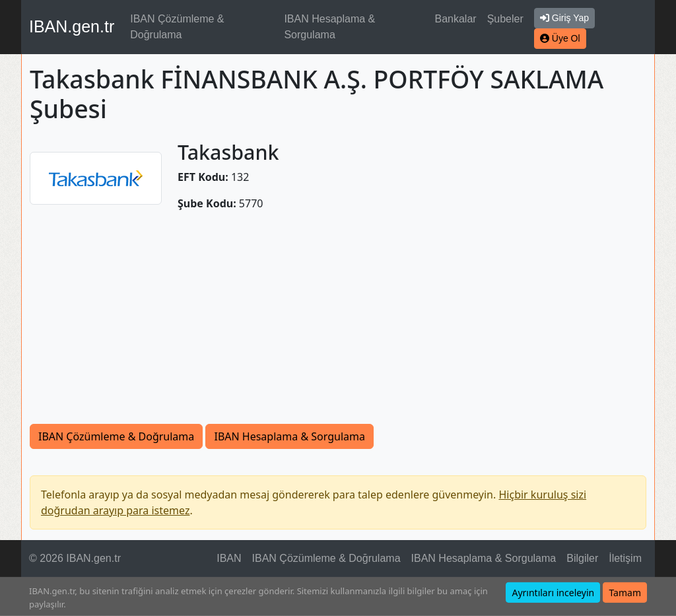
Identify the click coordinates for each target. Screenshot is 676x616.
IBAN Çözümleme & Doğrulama (177, 27)
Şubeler (505, 19)
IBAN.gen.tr (72, 26)
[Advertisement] (338, 325)
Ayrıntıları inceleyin (553, 593)
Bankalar (455, 19)
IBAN (229, 558)
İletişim (625, 558)
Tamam (625, 593)
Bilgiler (582, 558)
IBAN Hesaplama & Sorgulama (329, 27)
